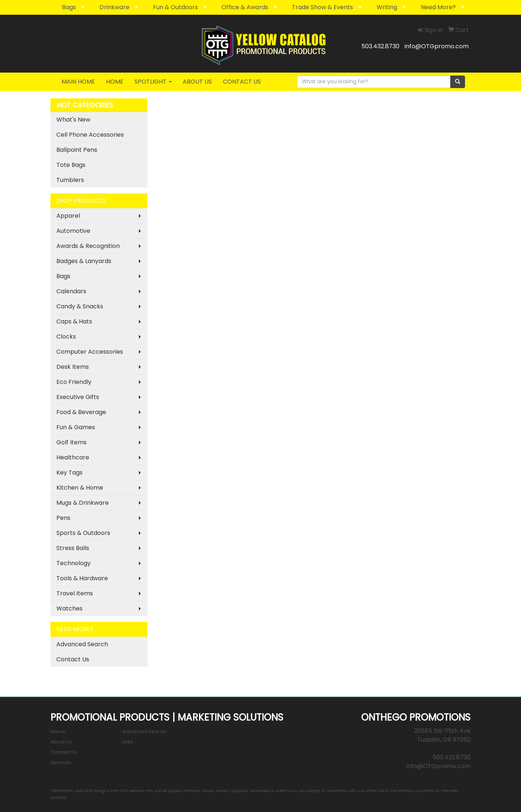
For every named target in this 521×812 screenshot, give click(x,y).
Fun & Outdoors (175, 7)
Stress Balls (73, 548)
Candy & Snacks (80, 306)
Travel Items (75, 593)
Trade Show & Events (322, 7)
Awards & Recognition (88, 246)
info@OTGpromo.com (437, 46)
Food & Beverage (81, 412)
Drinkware (114, 7)
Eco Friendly (74, 382)
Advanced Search (82, 644)
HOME (115, 82)
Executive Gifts (78, 397)
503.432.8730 (380, 46)
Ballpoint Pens (77, 150)
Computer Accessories (90, 352)
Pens (63, 518)
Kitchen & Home (80, 488)
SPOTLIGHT (153, 82)
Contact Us (73, 659)
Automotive (73, 231)
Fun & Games (76, 427)
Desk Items (73, 367)
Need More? (438, 7)
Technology (74, 563)
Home (58, 731)
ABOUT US (197, 82)
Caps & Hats (74, 321)
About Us (61, 742)
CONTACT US (242, 82)
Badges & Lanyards (84, 261)
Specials (61, 762)
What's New (73, 120)
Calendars (71, 291)
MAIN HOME (78, 82)
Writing (387, 7)
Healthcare (73, 457)
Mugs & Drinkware (83, 503)
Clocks (66, 337)
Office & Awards (245, 7)
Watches (69, 608)
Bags (69, 7)
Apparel (68, 216)
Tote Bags (71, 165)
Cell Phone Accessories (90, 135)
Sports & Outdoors (83, 533)
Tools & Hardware (82, 578)
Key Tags (69, 472)
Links (128, 742)
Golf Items (71, 442)
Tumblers (70, 180)
